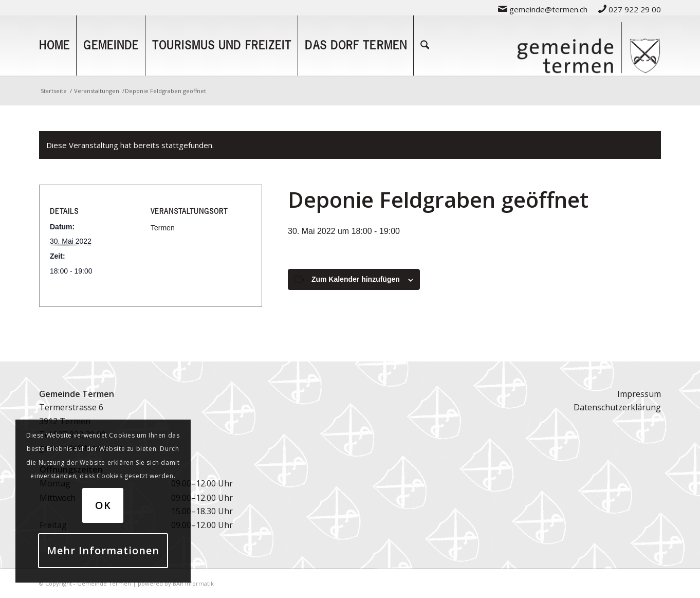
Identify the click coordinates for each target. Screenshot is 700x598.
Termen (163, 228)
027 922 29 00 (630, 9)
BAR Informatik (193, 583)
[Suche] (425, 45)
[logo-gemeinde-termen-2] (588, 45)
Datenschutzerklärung (617, 407)
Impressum (639, 394)
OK (103, 505)
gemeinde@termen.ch (543, 9)
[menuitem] (543, 9)
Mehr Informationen (103, 550)
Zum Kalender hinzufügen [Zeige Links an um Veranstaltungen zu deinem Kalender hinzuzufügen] (356, 279)
